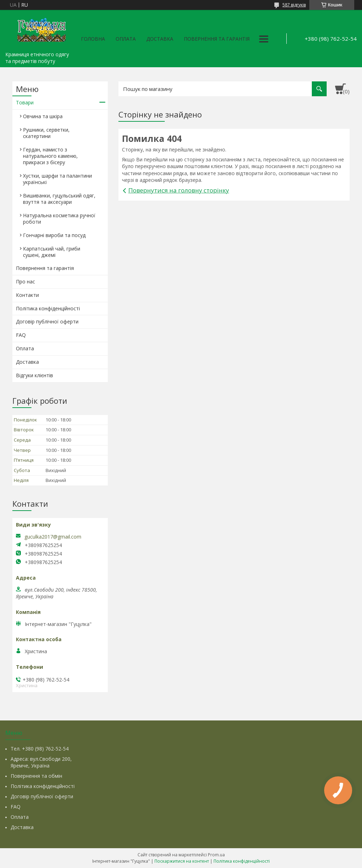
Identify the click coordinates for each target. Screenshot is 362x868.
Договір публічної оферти (47, 321)
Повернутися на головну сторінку (179, 190)
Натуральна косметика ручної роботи (59, 219)
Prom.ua (216, 855)
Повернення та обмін (36, 776)
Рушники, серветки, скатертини (46, 133)
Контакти (27, 295)
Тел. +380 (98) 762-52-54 (40, 749)
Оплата (126, 39)
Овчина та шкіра (43, 116)
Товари (25, 102)
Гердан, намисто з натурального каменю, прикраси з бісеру (50, 156)
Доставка (160, 39)
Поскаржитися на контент (182, 861)
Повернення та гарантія (217, 39)
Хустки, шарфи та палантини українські (57, 179)
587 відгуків (294, 5)
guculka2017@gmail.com (53, 537)
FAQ (21, 335)
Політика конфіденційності (48, 308)
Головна (93, 39)
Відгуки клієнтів (34, 375)
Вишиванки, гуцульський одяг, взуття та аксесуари (59, 199)
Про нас (25, 281)
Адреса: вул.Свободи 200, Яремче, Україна (41, 762)
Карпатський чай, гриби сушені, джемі (52, 252)
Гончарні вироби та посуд (54, 235)
